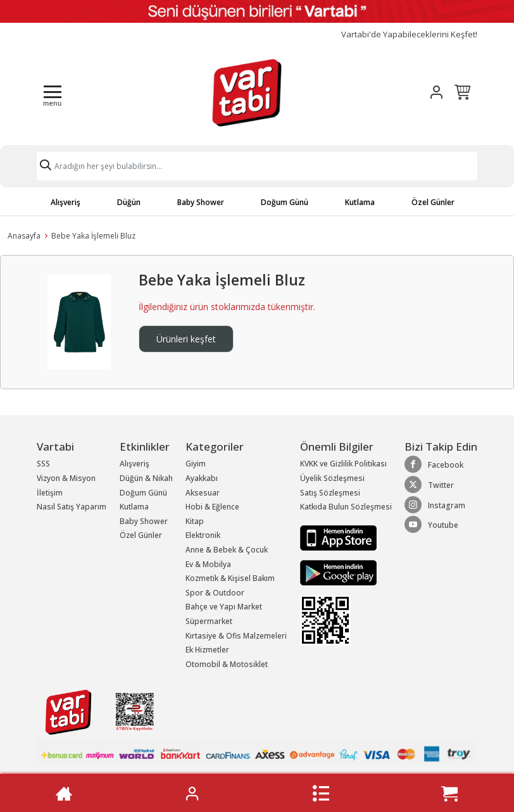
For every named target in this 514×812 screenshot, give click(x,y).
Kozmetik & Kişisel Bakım (230, 578)
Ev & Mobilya (208, 564)
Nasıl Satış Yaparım (72, 507)
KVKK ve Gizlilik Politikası (343, 464)
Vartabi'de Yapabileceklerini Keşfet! (409, 34)
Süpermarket (209, 621)
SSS (43, 464)
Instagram (435, 505)
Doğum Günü (285, 202)
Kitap (195, 521)
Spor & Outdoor (215, 593)
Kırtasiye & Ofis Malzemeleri (236, 636)
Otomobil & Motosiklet (227, 664)
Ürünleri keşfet (186, 339)
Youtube (431, 525)
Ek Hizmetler (207, 650)
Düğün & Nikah (146, 478)
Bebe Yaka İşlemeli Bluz (93, 236)
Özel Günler (433, 202)
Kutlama (360, 202)
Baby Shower (201, 202)
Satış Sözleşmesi (330, 493)
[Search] (257, 166)
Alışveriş (66, 202)
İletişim (50, 493)
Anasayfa (24, 236)
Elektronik (203, 535)
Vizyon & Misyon (66, 478)
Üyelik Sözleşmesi (332, 478)
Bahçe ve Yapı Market (224, 607)
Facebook (434, 465)
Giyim (196, 464)
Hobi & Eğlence (212, 507)
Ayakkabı (202, 478)
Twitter (429, 485)
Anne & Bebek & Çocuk (227, 550)
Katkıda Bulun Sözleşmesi (346, 507)
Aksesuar (203, 493)
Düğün (129, 202)
